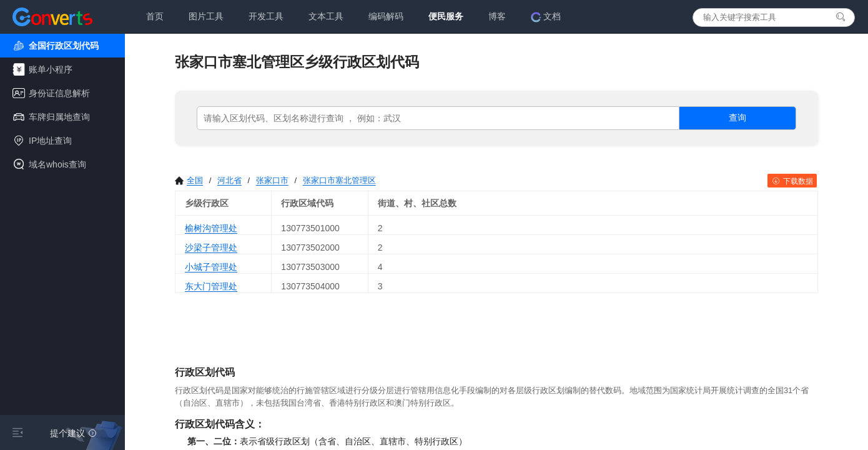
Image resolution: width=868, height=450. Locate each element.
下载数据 (792, 181)
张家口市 (272, 180)
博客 (497, 16)
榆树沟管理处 (211, 228)
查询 (737, 117)
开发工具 (266, 16)
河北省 (229, 180)
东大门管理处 (211, 286)
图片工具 (206, 16)
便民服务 (446, 16)
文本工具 (326, 16)
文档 (546, 17)
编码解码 (386, 16)
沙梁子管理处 (211, 247)
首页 (155, 16)
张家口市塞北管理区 (339, 180)
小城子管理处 (211, 267)
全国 (189, 180)
